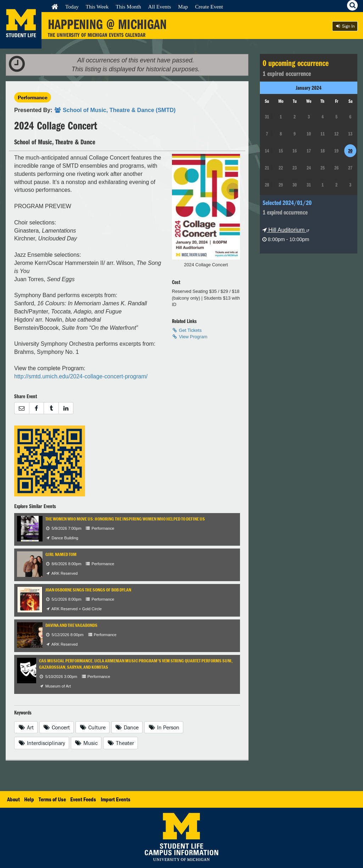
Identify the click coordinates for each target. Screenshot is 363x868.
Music (86, 743)
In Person (164, 727)
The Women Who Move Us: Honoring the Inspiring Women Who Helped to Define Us (125, 519)
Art (26, 727)
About (13, 799)
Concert (57, 727)
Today (72, 7)
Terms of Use (52, 799)
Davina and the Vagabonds (71, 625)
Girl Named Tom (61, 554)
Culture (93, 727)
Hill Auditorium (286, 230)
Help (29, 799)
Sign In (345, 26)
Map (183, 7)
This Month (128, 7)
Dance (127, 727)
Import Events (116, 799)
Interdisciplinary (42, 743)
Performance (33, 97)
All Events (160, 7)
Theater (121, 743)
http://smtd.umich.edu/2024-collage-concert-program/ (81, 376)
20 (350, 151)
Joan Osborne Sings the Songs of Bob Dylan (88, 590)
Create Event (209, 7)
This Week (97, 7)
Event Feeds (83, 799)
